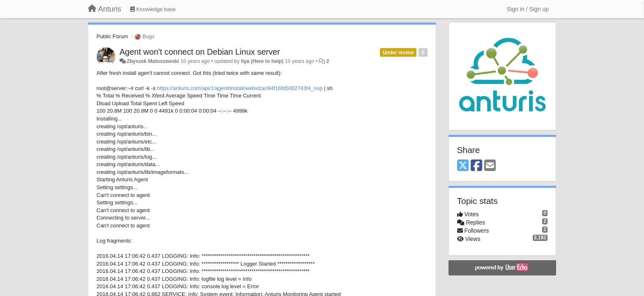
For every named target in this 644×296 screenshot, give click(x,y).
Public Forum (112, 36)
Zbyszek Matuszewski (153, 61)
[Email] (490, 166)
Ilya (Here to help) (262, 61)
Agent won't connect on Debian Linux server (200, 52)
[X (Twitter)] (463, 166)
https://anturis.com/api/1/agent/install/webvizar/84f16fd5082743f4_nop (240, 88)
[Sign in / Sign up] (528, 9)
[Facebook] (476, 166)
